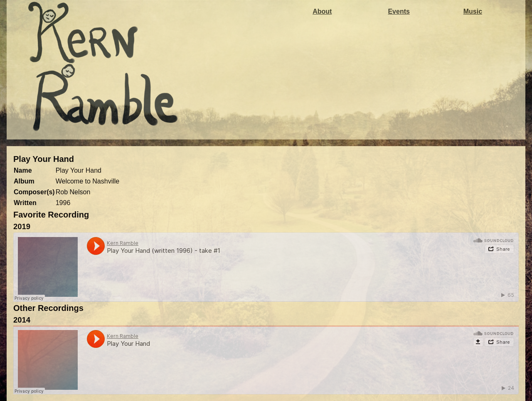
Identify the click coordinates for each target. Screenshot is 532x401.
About (322, 11)
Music (473, 11)
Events (399, 11)
